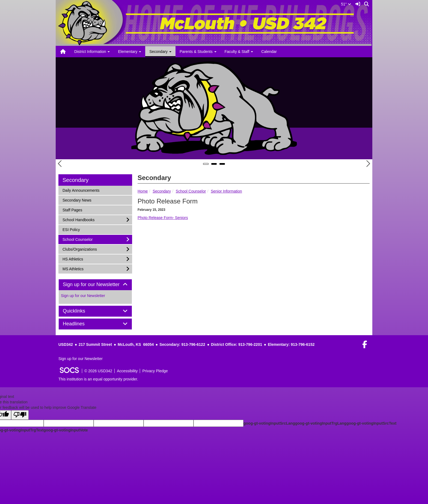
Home (143, 191)
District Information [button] (92, 52)
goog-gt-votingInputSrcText (371, 423)
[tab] (95, 285)
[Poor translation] (20, 415)
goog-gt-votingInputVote (66, 430)
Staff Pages (72, 210)
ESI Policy (71, 229)
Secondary (162, 191)
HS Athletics (73, 259)
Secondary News (77, 200)
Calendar (269, 52)
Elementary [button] (130, 52)
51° (346, 4)
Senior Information (226, 191)
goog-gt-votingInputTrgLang (321, 423)
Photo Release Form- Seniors (163, 218)
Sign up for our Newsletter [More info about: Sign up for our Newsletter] (83, 296)
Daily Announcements (81, 190)
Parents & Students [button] (198, 52)
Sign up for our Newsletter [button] (95, 285)
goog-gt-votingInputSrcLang (269, 423)
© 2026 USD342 (98, 371)
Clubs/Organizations (80, 249)
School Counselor (191, 191)
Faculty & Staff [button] (239, 52)
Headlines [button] (80, 324)
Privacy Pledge (155, 371)
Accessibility (127, 371)
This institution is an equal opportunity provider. (98, 379)
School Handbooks (78, 219)
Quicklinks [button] (80, 311)
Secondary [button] (160, 52)
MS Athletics (73, 268)
